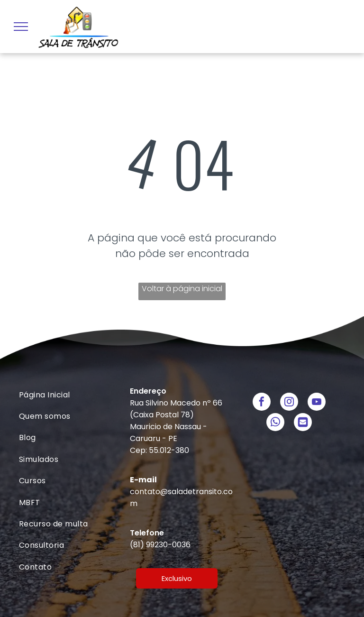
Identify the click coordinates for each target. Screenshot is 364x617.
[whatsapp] (275, 423)
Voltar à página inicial (182, 289)
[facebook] (262, 403)
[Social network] (303, 423)
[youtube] (317, 403)
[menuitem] (71, 395)
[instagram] (289, 403)
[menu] (21, 27)
